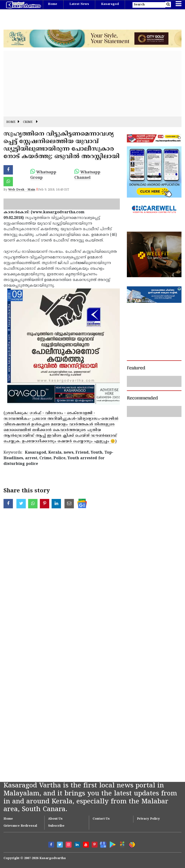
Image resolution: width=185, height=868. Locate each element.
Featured (136, 368)
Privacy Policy (148, 819)
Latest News (79, 4)
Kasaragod (110, 4)
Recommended (142, 398)
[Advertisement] (92, 84)
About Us (55, 819)
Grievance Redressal (20, 826)
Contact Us (101, 819)
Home (53, 4)
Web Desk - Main (22, 190)
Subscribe (56, 826)
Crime (28, 122)
